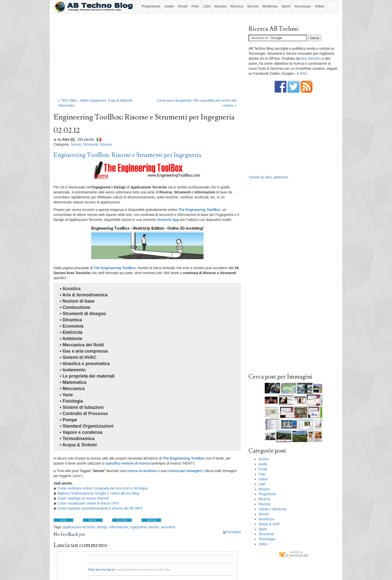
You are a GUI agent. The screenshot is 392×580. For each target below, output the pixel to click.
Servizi (253, 6)
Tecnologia (267, 539)
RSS (303, 73)
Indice (263, 479)
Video (319, 6)
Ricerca (237, 6)
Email (183, 6)
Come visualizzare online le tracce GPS (88, 503)
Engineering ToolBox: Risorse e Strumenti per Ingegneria (127, 155)
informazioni (119, 527)
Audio (169, 6)
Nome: (80, 557)
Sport (286, 6)
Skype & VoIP (269, 524)
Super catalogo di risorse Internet (83, 498)
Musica (221, 6)
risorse (154, 527)
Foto (195, 6)
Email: (80, 577)
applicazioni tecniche (79, 527)
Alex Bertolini (311, 58)
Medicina (270, 6)
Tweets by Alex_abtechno (268, 177)
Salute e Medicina (272, 509)
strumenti (168, 527)
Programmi (151, 6)
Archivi (264, 459)
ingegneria (138, 527)
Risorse (106, 144)
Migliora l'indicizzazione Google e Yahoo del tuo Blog (98, 493)
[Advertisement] (147, 58)
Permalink (232, 532)
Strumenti (90, 144)
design (102, 527)
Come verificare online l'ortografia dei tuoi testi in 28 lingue (102, 488)
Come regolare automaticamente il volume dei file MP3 (100, 508)
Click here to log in (101, 569)
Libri (207, 6)
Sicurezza (303, 6)
